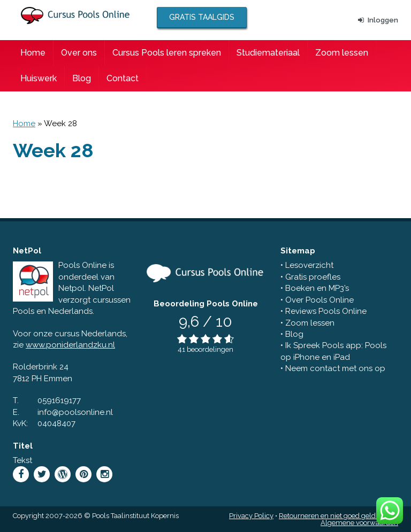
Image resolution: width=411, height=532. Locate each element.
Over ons (79, 53)
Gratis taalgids (202, 17)
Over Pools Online (319, 300)
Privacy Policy (251, 516)
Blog (82, 78)
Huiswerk (39, 78)
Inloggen (378, 20)
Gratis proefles (313, 277)
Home (33, 53)
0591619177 (59, 400)
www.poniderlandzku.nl (70, 345)
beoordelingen (210, 349)
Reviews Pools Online (326, 311)
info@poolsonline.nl (75, 412)
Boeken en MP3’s (317, 288)
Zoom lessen (342, 53)
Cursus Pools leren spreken (167, 53)
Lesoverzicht (309, 265)
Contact (123, 78)
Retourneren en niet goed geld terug (337, 516)
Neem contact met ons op (335, 368)
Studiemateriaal (268, 53)
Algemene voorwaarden (359, 523)
